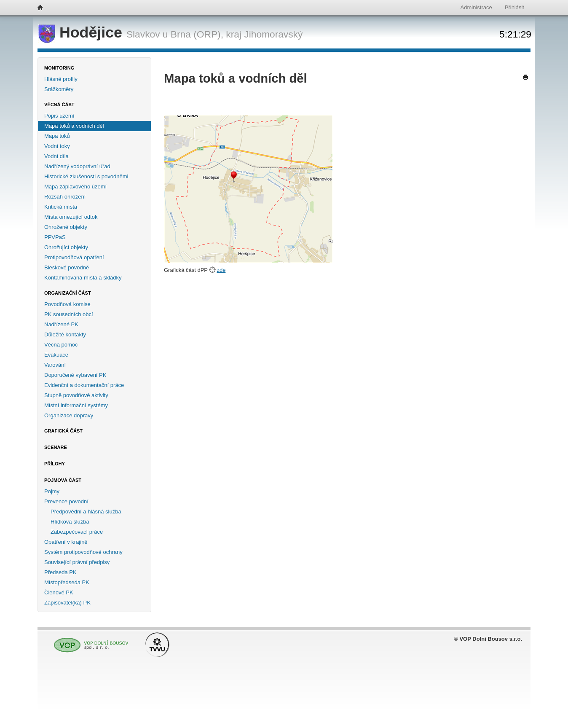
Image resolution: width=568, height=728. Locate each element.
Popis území (59, 116)
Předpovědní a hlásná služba (86, 512)
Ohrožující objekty (66, 247)
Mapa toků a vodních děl (74, 126)
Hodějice (82, 32)
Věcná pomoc (61, 345)
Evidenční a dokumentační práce (84, 385)
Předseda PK (60, 572)
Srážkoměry (59, 89)
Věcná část (59, 105)
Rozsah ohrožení (65, 197)
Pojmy (52, 491)
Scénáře (56, 447)
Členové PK (59, 592)
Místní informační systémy (76, 405)
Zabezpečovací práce (77, 532)
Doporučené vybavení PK (75, 375)
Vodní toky (57, 146)
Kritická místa (61, 207)
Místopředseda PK (67, 582)
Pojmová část (63, 480)
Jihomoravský (273, 34)
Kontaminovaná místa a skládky (83, 278)
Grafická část (63, 431)
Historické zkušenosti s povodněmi (86, 176)
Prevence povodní (66, 501)
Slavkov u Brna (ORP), (175, 34)
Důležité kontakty (65, 334)
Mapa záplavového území (75, 187)
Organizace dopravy (69, 415)
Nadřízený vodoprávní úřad (77, 166)
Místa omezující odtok (71, 217)
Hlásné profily (61, 79)
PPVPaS (55, 237)
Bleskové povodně (67, 267)
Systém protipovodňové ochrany (83, 552)
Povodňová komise (67, 304)
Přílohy (55, 464)
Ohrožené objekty (66, 227)
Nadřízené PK (61, 324)
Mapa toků (57, 136)
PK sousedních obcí (69, 314)
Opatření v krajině (66, 542)
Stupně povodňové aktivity (76, 395)
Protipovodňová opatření (74, 257)
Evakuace (56, 355)
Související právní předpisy (77, 562)
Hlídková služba (70, 522)
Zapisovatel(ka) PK (67, 603)
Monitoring (59, 68)
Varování (55, 365)
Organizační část (68, 293)
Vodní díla (56, 156)
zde (221, 270)
